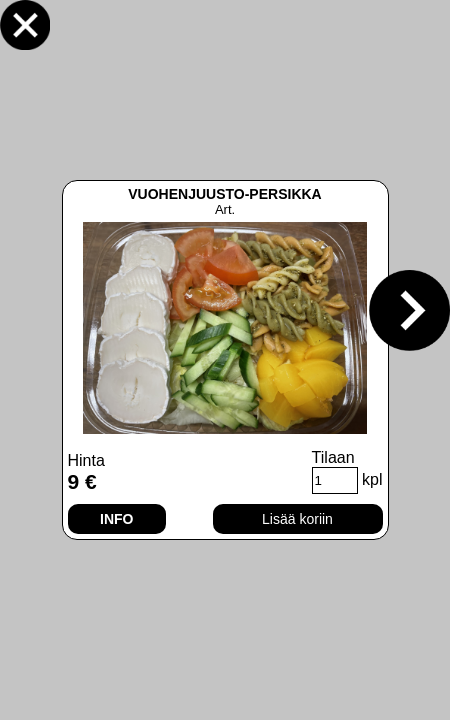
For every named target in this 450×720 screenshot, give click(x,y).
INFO (116, 519)
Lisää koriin (297, 519)
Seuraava (409, 310)
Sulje (25, 25)
